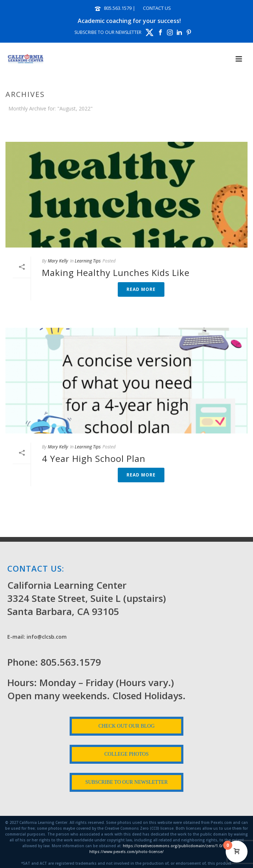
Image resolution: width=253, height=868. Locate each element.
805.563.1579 (118, 8)
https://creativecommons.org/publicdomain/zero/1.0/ (173, 846)
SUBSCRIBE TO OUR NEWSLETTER (108, 32)
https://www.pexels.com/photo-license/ (126, 852)
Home (92, 128)
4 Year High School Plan (94, 458)
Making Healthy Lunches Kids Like (116, 273)
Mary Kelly (58, 261)
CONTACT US (157, 8)
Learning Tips (88, 261)
